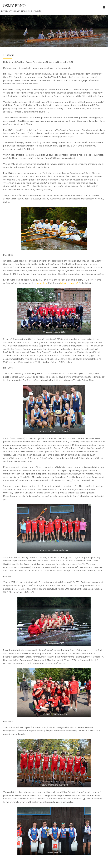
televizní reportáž (69, 283)
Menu (104, 7)
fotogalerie (42, 283)
